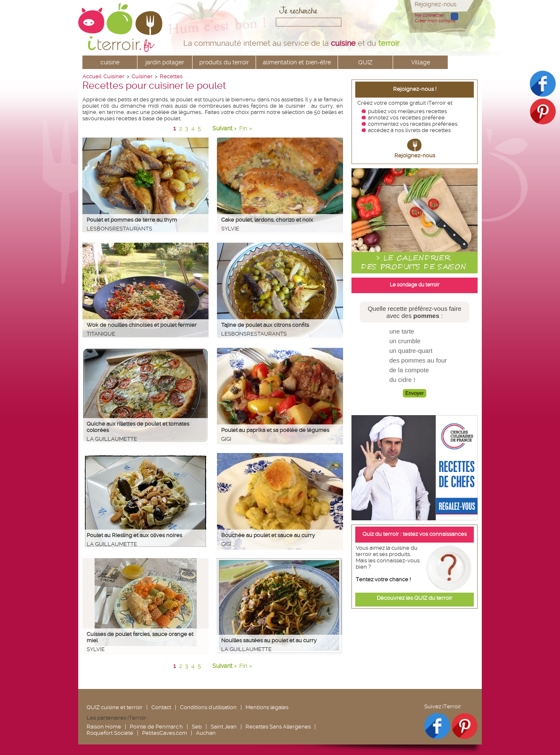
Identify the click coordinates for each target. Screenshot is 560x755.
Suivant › (224, 128)
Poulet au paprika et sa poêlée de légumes (275, 430)
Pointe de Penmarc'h (156, 727)
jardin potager (165, 62)
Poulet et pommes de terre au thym (132, 220)
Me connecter (429, 15)
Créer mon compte (435, 21)
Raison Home (104, 727)
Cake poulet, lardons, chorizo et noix (267, 220)
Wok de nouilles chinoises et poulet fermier (142, 325)
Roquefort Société (110, 733)
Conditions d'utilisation (208, 707)
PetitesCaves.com (165, 733)
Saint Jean (224, 727)
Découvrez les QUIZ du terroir (415, 598)
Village (421, 62)
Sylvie (230, 229)
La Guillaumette (112, 439)
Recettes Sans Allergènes (278, 727)
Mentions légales (267, 707)
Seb (197, 727)
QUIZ (365, 62)
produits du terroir (224, 62)
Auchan (206, 733)
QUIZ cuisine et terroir (115, 707)
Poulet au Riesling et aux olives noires (134, 535)
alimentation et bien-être (297, 62)
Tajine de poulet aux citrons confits (265, 325)
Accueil (92, 76)
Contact (161, 707)
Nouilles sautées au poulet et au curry (269, 640)
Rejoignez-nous (415, 155)
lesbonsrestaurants (119, 229)
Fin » (246, 128)
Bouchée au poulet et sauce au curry (268, 535)
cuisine (110, 62)
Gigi (226, 439)
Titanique (101, 334)
